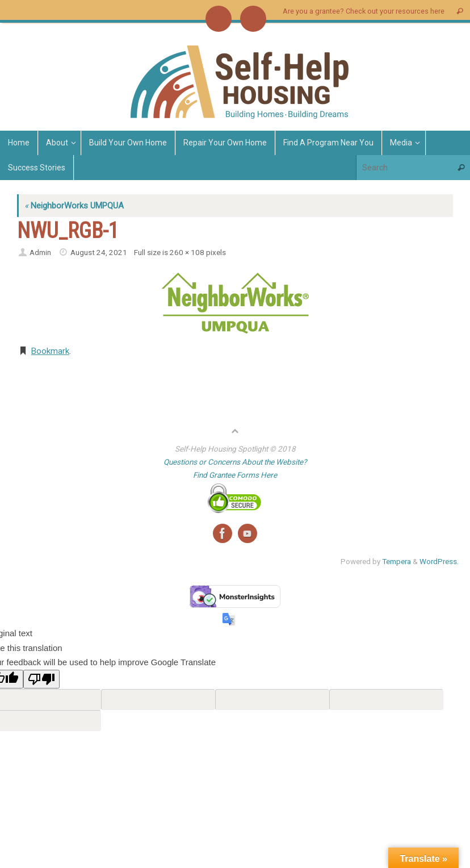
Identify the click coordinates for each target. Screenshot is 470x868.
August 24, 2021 (99, 252)
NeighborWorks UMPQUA (74, 206)
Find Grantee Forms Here (235, 475)
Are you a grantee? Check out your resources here (364, 11)
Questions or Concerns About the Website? (235, 462)
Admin (40, 252)
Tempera (396, 561)
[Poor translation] (41, 679)
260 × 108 (187, 252)
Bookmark (50, 351)
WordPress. (439, 561)
